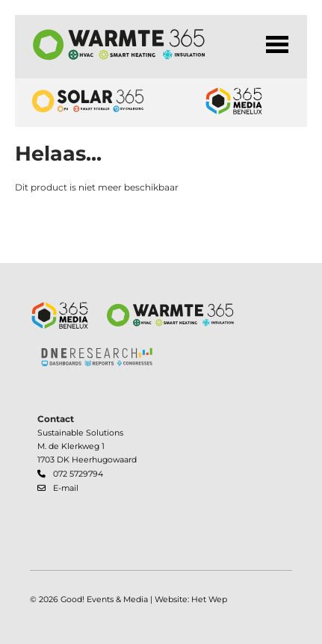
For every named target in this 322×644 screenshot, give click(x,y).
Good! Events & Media (104, 600)
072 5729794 (78, 474)
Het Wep (209, 600)
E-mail (66, 488)
